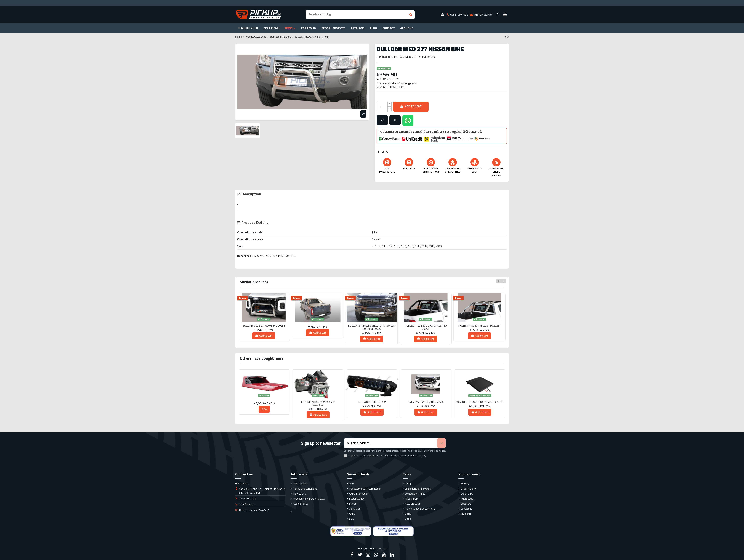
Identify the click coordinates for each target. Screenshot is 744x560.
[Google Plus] (376, 555)
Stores (353, 504)
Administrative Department (420, 509)
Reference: (384, 57)
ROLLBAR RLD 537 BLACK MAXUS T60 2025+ (426, 327)
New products (413, 504)
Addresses (467, 499)
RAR (352, 483)
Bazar (408, 514)
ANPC (352, 514)
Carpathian (318, 405)
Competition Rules (415, 494)
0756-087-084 (248, 498)
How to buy (300, 494)
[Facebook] (352, 555)
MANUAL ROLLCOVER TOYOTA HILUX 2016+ (480, 402)
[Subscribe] (441, 443)
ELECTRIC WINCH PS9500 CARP (318, 402)
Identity (465, 483)
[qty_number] (382, 107)
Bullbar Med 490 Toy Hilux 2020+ (426, 402)
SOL (351, 519)
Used (408, 519)
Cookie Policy (301, 504)
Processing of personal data (309, 499)
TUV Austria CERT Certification (365, 488)
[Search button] (411, 15)
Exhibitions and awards (418, 488)
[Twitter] (360, 555)
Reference (244, 256)
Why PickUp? (301, 483)
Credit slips (467, 494)
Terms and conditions (305, 488)
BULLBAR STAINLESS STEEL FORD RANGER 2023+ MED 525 (372, 327)
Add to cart (411, 106)
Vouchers (466, 504)
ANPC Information (359, 494)
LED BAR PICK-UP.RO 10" (372, 402)
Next (504, 281)
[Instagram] (368, 555)
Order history (468, 488)
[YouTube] (384, 555)
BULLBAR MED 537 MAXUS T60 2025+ (264, 326)
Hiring (408, 483)
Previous (499, 281)
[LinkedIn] (392, 555)
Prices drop (411, 499)
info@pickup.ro (248, 504)
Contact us (355, 509)
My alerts (466, 514)
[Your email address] (391, 443)
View (264, 409)
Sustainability (356, 499)
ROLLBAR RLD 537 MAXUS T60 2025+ (480, 326)
